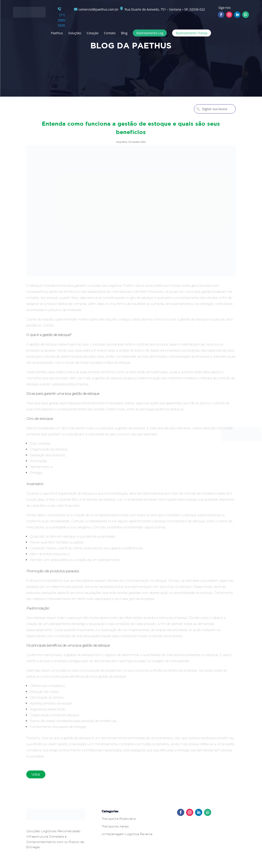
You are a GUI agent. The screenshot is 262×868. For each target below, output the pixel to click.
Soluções (75, 33)
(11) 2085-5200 (62, 17)
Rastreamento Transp (192, 33)
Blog (124, 33)
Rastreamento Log (150, 33)
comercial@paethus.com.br (96, 9)
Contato (110, 33)
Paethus (57, 33)
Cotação (93, 33)
